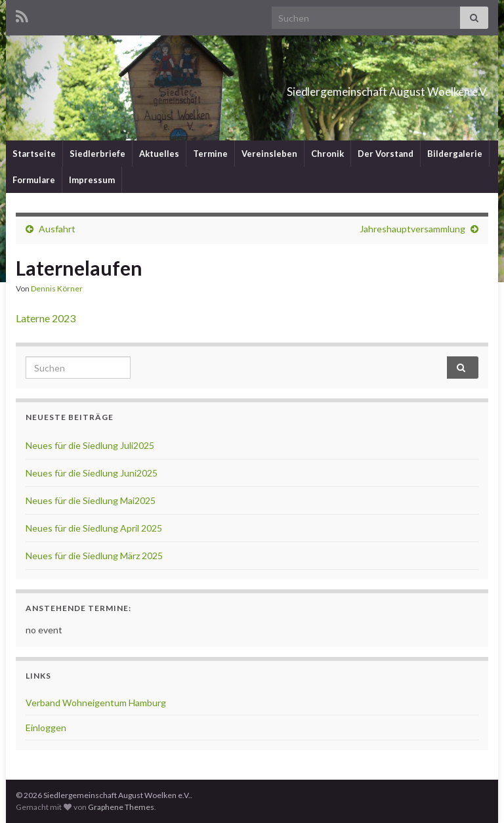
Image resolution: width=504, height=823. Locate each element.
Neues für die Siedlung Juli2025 (90, 445)
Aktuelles (159, 154)
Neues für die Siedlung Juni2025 (92, 473)
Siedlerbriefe (97, 154)
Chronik (327, 154)
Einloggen (46, 728)
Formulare (34, 180)
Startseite (34, 154)
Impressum (92, 180)
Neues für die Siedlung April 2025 (94, 528)
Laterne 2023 (46, 318)
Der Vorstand (386, 154)
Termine (210, 154)
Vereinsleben (269, 154)
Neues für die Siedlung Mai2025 (91, 500)
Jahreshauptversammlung (412, 229)
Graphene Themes (121, 807)
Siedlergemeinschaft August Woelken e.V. (315, 88)
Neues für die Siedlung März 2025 (94, 556)
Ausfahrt (57, 229)
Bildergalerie (455, 154)
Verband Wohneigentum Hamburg (96, 703)
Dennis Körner (57, 288)
